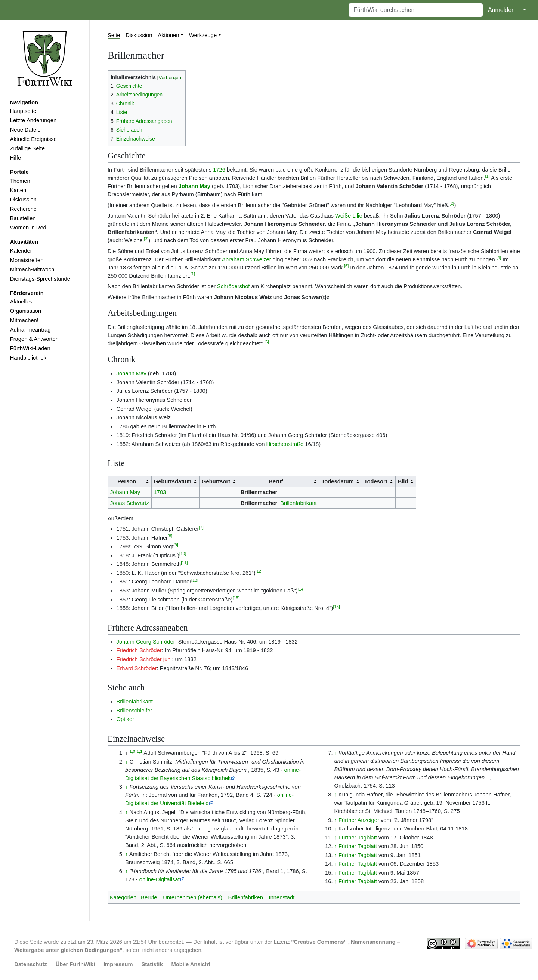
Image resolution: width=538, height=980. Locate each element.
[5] (346, 266)
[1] (487, 176)
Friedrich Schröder (139, 650)
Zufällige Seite (27, 148)
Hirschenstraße (285, 444)
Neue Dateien (27, 130)
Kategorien (123, 897)
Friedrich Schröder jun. (144, 659)
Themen (20, 181)
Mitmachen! (24, 320)
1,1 (140, 751)
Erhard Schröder (137, 668)
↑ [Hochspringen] (126, 762)
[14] (301, 589)
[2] (452, 203)
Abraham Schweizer (247, 259)
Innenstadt (282, 897)
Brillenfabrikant (298, 503)
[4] (499, 258)
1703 (160, 492)
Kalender (21, 251)
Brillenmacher (259, 492)
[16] (336, 607)
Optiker (125, 719)
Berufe (149, 897)
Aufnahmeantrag (30, 330)
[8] (170, 536)
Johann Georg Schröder (146, 642)
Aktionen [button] (168, 35)
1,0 (132, 751)
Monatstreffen (27, 260)
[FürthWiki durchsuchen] (416, 10)
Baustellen (23, 218)
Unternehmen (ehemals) (193, 897)
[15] (236, 598)
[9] (176, 545)
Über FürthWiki (75, 964)
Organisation (26, 311)
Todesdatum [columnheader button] (337, 481)
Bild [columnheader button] (403, 481)
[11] (184, 563)
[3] (146, 239)
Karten (18, 190)
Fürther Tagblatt (358, 838)
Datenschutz (31, 964)
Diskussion (23, 200)
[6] (266, 342)
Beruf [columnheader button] (276, 481)
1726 (219, 170)
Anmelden (501, 10)
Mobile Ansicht (191, 964)
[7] (201, 527)
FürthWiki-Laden (30, 348)
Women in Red (28, 228)
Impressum (118, 964)
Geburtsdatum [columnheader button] (173, 481)
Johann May (194, 186)
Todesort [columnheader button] (376, 481)
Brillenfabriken (246, 897)
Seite (114, 35)
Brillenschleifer (134, 711)
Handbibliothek (28, 358)
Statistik (152, 964)
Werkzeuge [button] (203, 35)
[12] (259, 571)
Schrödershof (234, 286)
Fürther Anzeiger (359, 820)
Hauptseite (23, 111)
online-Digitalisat (160, 879)
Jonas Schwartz (130, 503)
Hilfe (16, 158)
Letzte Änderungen (33, 120)
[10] (183, 554)
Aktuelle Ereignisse (33, 139)
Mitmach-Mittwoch (32, 269)
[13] (195, 580)
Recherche (23, 209)
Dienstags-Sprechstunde (40, 279)
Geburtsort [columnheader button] (216, 481)
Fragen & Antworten (34, 339)
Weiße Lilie (349, 216)
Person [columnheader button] (127, 481)
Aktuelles (21, 302)
